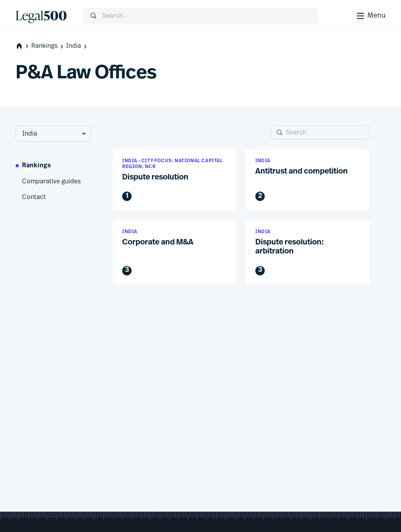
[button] (175, 180)
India (77, 46)
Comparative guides (51, 181)
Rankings (48, 46)
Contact (34, 197)
